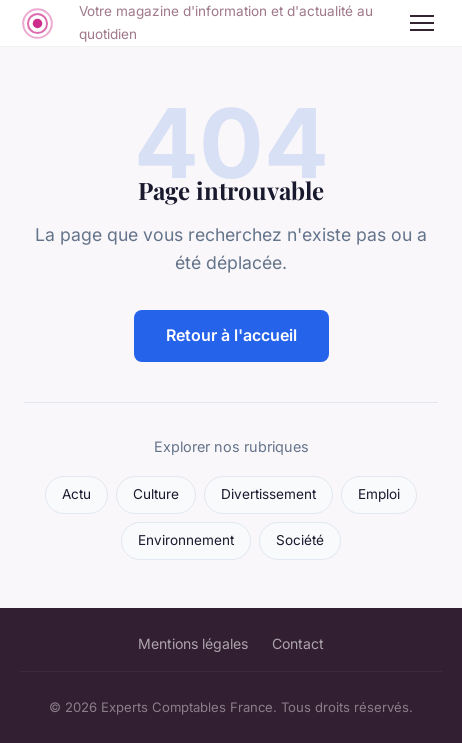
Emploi (379, 494)
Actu (76, 494)
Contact (298, 643)
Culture (156, 494)
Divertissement (268, 494)
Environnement (186, 540)
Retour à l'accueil (231, 335)
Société (300, 540)
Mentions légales (193, 643)
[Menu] (422, 23)
